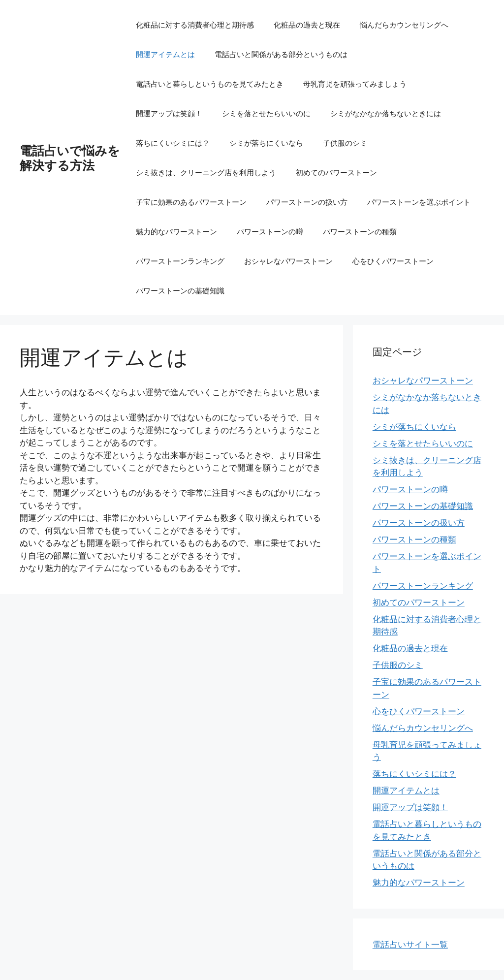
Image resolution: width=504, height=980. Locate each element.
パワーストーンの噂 (270, 231)
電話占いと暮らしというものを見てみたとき (210, 84)
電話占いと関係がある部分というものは (281, 54)
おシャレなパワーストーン (288, 261)
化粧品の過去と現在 (307, 25)
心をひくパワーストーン (393, 261)
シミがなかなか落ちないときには (386, 113)
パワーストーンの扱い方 (307, 202)
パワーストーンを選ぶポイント (419, 202)
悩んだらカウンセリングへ (404, 25)
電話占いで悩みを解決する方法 (70, 158)
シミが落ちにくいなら (266, 143)
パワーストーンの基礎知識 (180, 290)
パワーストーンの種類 (360, 231)
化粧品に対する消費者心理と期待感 (195, 25)
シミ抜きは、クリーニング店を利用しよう (206, 172)
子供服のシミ (345, 143)
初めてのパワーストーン (336, 172)
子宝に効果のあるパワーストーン (191, 202)
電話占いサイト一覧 (410, 944)
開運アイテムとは (165, 54)
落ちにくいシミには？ (173, 143)
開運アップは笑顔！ (169, 113)
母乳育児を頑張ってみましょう (355, 84)
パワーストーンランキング (180, 261)
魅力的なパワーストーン (176, 231)
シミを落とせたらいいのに (266, 113)
